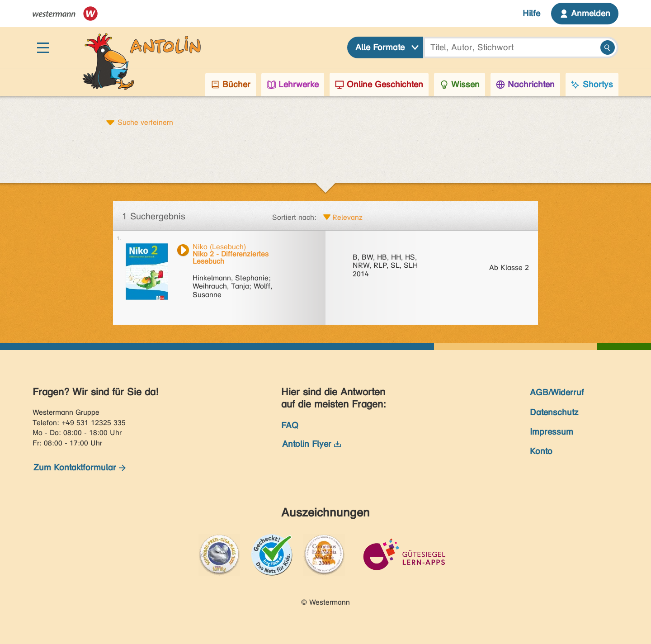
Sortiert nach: (294, 217)
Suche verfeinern (145, 122)
